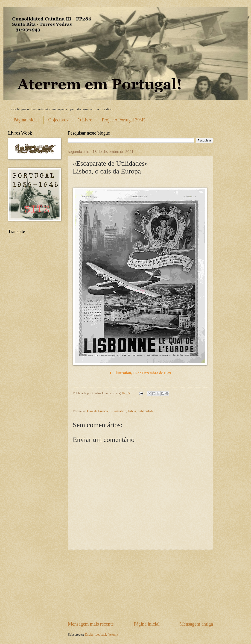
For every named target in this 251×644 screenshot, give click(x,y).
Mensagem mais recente (91, 624)
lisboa (132, 411)
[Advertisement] (140, 585)
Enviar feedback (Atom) (101, 635)
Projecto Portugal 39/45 (124, 120)
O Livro (85, 120)
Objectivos (58, 120)
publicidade (146, 411)
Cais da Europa (98, 411)
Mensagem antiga (196, 624)
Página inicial (26, 120)
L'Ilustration (118, 411)
